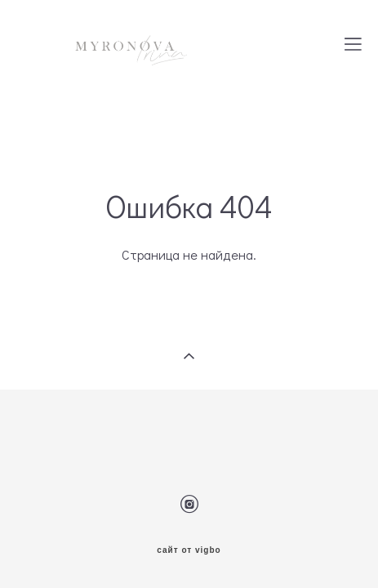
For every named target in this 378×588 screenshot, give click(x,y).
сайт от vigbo (189, 525)
